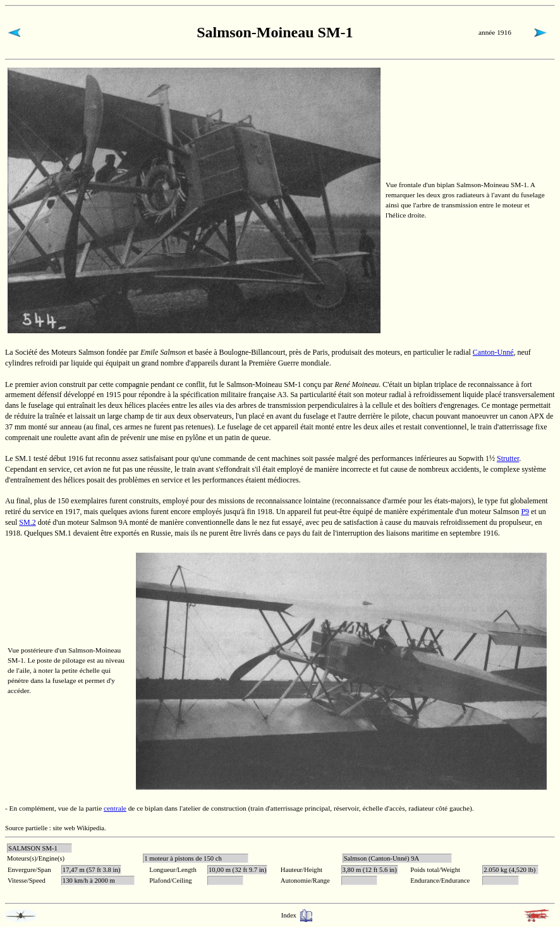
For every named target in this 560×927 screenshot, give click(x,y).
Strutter (508, 458)
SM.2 (27, 522)
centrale (115, 808)
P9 (525, 512)
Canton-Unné (493, 352)
